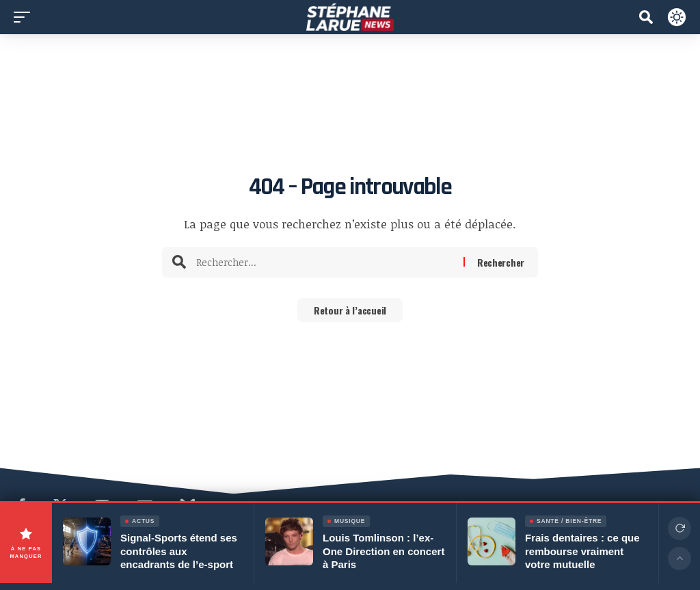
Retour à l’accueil (350, 311)
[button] (25, 17)
